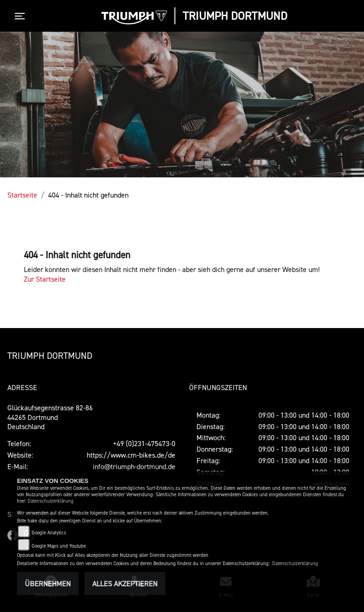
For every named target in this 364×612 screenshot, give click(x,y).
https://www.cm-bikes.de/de (131, 455)
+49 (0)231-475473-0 (144, 443)
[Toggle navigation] (22, 16)
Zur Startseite (45, 279)
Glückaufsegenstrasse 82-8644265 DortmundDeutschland (50, 417)
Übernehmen (48, 584)
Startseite (22, 195)
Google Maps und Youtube (59, 546)
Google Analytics (49, 533)
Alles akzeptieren (125, 584)
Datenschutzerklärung (50, 501)
